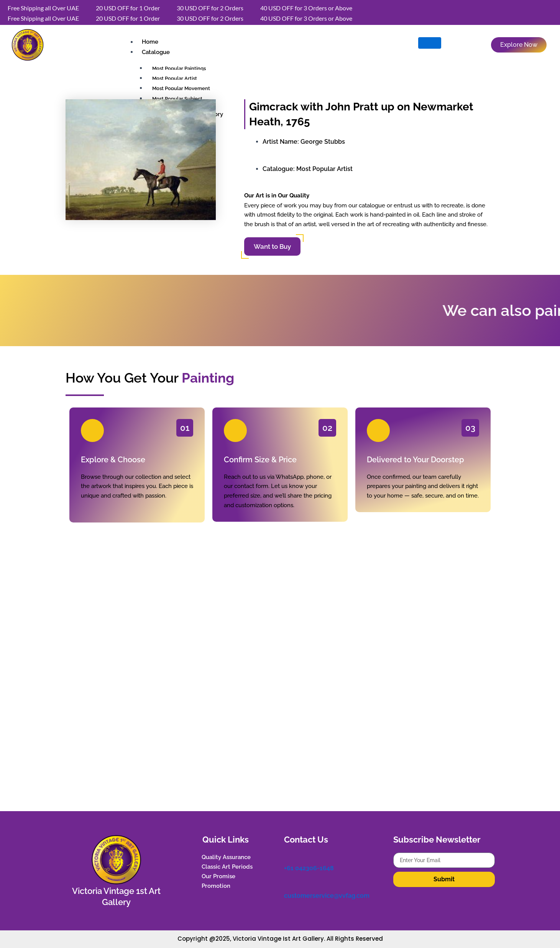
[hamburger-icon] (430, 43)
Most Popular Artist (324, 169)
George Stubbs (323, 142)
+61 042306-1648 (309, 867)
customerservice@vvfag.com (327, 894)
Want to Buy (272, 246)
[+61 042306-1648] (288, 856)
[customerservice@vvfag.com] (288, 883)
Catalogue (155, 52)
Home (149, 42)
